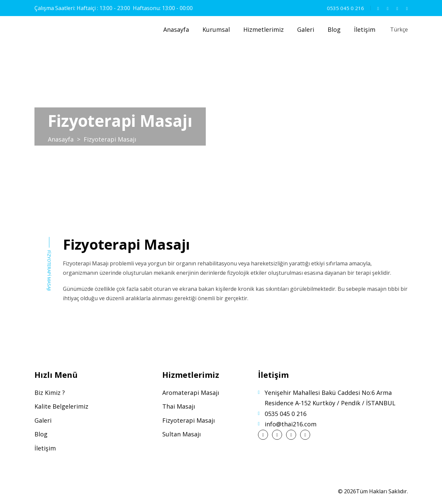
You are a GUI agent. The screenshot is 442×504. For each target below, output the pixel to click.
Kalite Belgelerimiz (61, 406)
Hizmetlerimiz (263, 29)
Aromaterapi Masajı (191, 393)
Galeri (306, 29)
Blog (334, 29)
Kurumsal (216, 29)
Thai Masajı (179, 406)
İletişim (365, 29)
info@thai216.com (291, 424)
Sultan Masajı (182, 434)
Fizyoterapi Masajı (189, 420)
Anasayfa (176, 29)
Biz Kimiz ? (50, 393)
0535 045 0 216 (345, 8)
